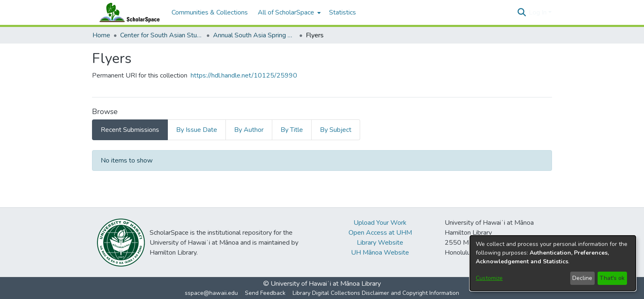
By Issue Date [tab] (197, 130)
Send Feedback (265, 293)
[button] (522, 12)
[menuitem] (288, 12)
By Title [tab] (292, 130)
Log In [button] (539, 12)
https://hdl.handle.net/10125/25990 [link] (244, 75)
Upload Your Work (380, 223)
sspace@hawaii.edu (211, 293)
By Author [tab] (249, 130)
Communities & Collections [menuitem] (210, 12)
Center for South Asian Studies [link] (162, 35)
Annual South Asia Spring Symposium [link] (254, 35)
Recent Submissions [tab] (130, 130)
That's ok (612, 278)
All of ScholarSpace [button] (286, 12)
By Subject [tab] (336, 130)
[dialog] (553, 263)
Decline (582, 278)
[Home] (128, 12)
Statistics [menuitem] (343, 12)
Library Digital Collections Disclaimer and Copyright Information (376, 293)
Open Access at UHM (380, 233)
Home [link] (101, 35)
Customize (489, 278)
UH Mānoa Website (380, 253)
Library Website (380, 243)
